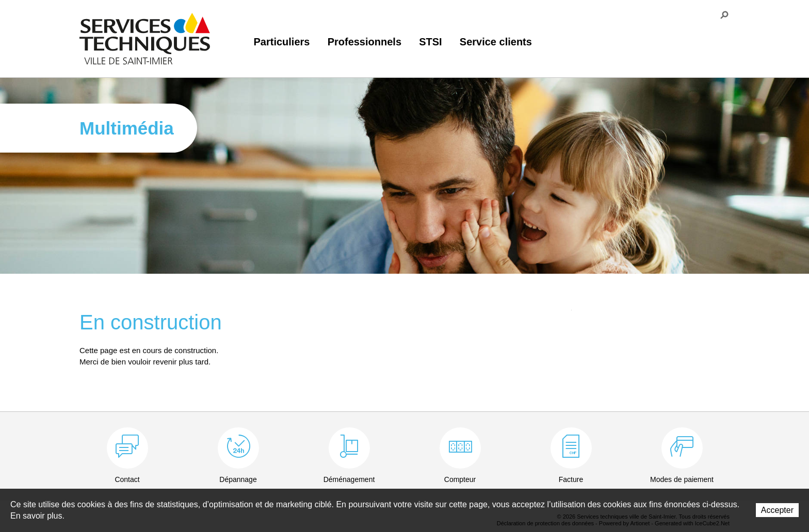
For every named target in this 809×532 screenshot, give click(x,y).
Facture (571, 479)
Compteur (460, 479)
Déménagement (349, 479)
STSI (430, 42)
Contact (127, 479)
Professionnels (365, 42)
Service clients (496, 42)
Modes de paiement (682, 479)
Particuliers (282, 42)
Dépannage (238, 479)
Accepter (777, 510)
